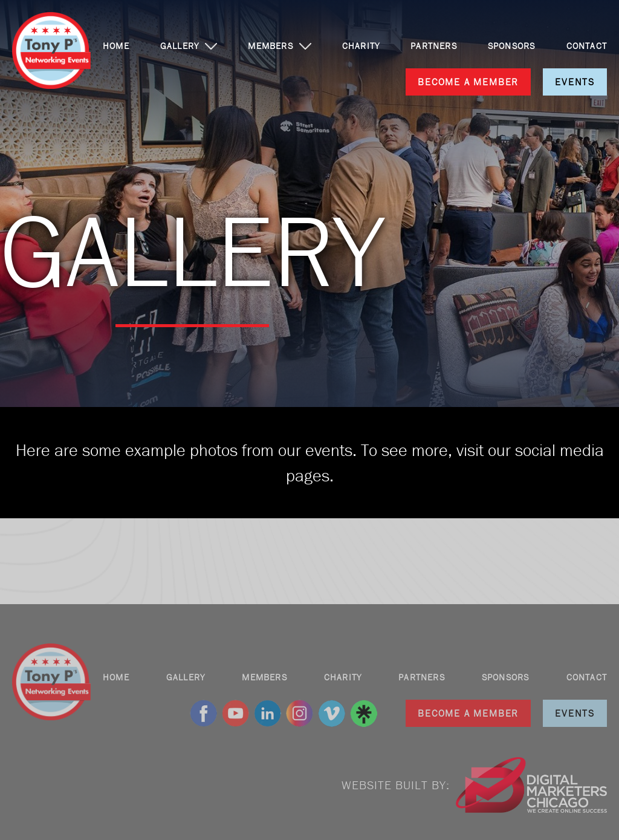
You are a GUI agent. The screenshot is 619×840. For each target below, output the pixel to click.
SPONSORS (512, 46)
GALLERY (180, 46)
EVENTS (575, 82)
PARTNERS (434, 46)
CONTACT (587, 46)
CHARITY (361, 46)
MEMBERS (270, 46)
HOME (116, 46)
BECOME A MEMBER (468, 82)
